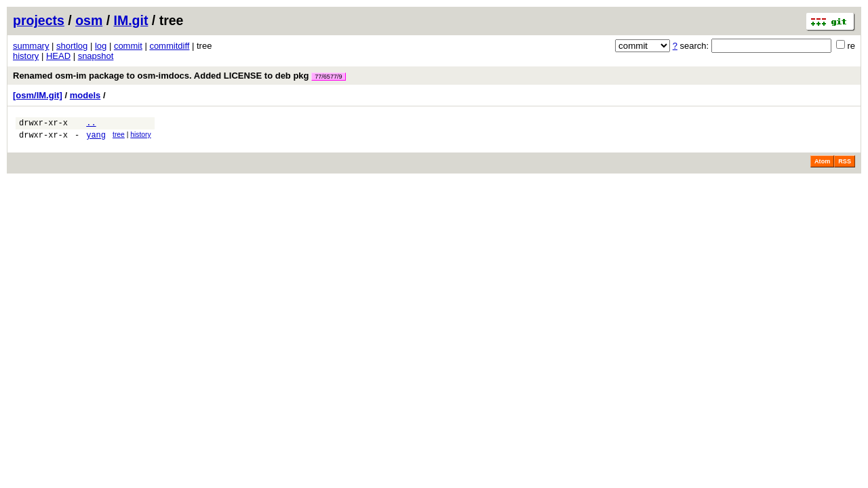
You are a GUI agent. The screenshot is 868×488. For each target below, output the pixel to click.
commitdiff (169, 46)
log (101, 46)
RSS (845, 165)
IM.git (131, 20)
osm (89, 20)
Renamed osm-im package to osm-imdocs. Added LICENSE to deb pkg (179, 76)
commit (128, 46)
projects (39, 20)
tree (119, 137)
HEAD (58, 56)
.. (91, 124)
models (85, 95)
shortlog (72, 46)
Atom (822, 165)
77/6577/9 (328, 77)
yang (96, 139)
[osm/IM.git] (38, 95)
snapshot (96, 56)
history (26, 56)
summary (31, 46)
